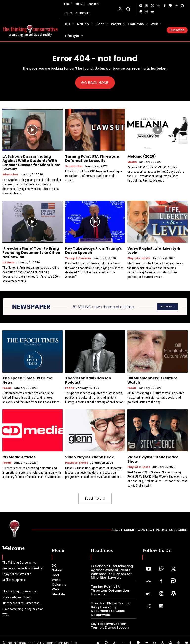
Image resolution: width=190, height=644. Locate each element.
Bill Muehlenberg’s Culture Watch (153, 380)
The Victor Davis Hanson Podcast (88, 380)
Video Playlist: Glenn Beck (89, 457)
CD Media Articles (19, 457)
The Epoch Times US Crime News (27, 380)
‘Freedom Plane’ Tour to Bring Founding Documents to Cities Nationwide (31, 252)
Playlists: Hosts (139, 258)
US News (9, 262)
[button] (128, 9)
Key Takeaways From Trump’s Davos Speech (94, 250)
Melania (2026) (142, 156)
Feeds (7, 388)
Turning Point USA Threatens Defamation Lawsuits (92, 158)
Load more (95, 498)
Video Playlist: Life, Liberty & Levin (154, 250)
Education (10, 174)
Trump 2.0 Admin (78, 258)
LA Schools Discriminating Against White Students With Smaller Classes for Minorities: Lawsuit (31, 163)
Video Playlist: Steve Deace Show (153, 459)
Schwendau (74, 166)
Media (132, 162)
